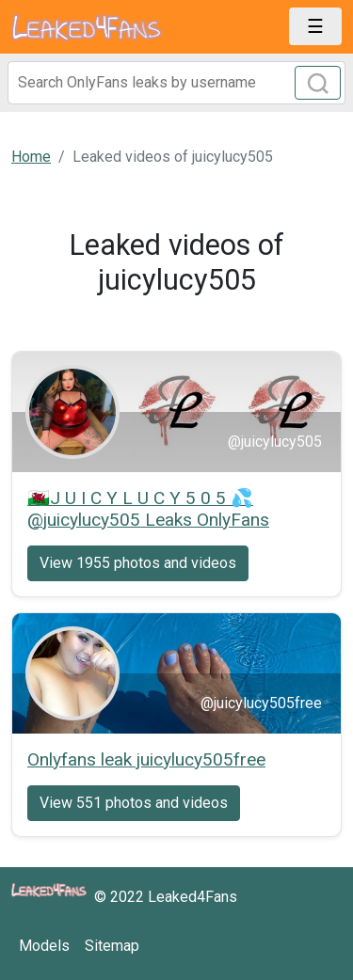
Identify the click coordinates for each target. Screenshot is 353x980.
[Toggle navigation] (315, 26)
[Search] (176, 83)
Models (44, 946)
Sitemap (112, 946)
